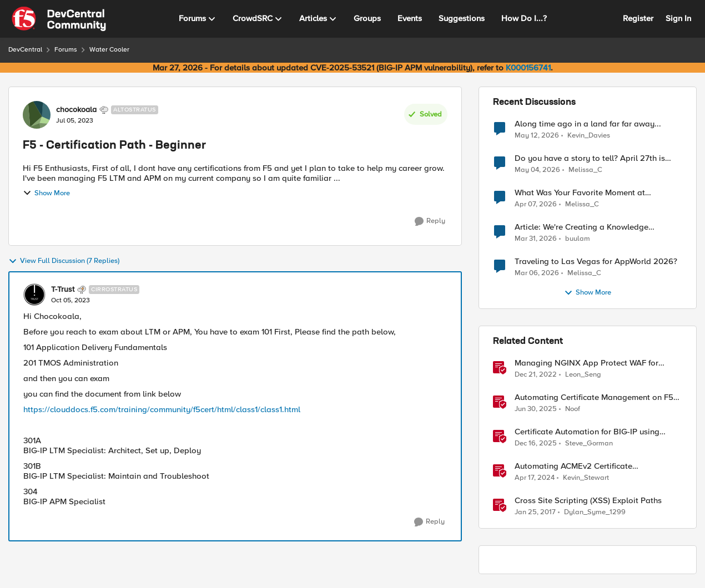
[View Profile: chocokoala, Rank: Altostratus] (37, 115)
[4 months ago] (536, 205)
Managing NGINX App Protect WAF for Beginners (586, 363)
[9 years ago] (535, 513)
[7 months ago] (536, 444)
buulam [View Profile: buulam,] (578, 239)
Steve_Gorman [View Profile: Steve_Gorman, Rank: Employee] (589, 443)
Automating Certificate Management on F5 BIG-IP (594, 397)
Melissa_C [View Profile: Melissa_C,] (585, 170)
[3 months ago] (537, 170)
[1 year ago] (536, 409)
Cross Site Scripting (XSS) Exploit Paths (588, 501)
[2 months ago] (537, 135)
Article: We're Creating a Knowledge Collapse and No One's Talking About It (588, 227)
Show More (46, 193)
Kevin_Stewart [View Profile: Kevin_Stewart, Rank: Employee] (586, 478)
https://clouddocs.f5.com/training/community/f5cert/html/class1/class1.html (162, 409)
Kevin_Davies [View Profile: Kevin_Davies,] (589, 135)
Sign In (678, 18)
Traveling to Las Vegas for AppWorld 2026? (596, 262)
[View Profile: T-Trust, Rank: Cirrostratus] (34, 295)
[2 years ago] (535, 478)
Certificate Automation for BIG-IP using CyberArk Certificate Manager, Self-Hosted (594, 432)
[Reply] (430, 221)
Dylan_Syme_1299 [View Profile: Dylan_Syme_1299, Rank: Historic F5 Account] (595, 512)
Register (638, 18)
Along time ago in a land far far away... (588, 124)
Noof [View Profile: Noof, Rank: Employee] (573, 409)
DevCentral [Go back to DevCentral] (25, 50)
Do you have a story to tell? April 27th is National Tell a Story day (590, 158)
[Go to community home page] (59, 19)
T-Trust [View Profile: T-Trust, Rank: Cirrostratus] (63, 290)
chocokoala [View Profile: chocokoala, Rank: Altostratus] (76, 110)
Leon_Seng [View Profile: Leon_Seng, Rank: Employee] (583, 375)
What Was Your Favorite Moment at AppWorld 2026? (580, 193)
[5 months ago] (537, 273)
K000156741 (528, 68)
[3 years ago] (536, 375)
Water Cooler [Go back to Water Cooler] (109, 50)
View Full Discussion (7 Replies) (64, 261)
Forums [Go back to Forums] (66, 50)
